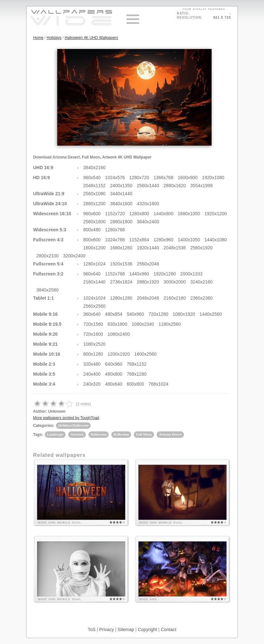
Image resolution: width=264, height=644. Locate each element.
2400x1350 (121, 186)
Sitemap (126, 630)
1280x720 (139, 178)
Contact (168, 630)
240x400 (92, 374)
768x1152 (137, 364)
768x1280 (137, 374)
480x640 (114, 384)
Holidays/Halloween (73, 425)
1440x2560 (210, 314)
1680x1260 (121, 248)
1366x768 (163, 178)
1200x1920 (118, 354)
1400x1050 (189, 240)
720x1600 (93, 334)
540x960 (135, 314)
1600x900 (188, 178)
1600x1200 (94, 248)
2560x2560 (94, 306)
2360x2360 (201, 298)
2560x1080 (94, 194)
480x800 (114, 374)
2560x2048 (148, 264)
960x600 (92, 214)
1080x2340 (143, 324)
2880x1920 (148, 282)
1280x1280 (121, 298)
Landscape (55, 434)
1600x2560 (146, 354)
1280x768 (115, 230)
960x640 (92, 274)
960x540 (92, 178)
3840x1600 (121, 204)
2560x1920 (201, 248)
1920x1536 (121, 264)
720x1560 (93, 324)
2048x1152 (94, 186)
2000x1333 (191, 274)
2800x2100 (47, 256)
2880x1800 (121, 222)
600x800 (135, 384)
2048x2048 (148, 298)
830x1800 (117, 324)
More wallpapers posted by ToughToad (66, 418)
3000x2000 (175, 282)
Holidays (54, 38)
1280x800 (139, 214)
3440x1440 (121, 194)
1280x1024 (94, 264)
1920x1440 (148, 248)
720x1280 (159, 314)
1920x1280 (164, 274)
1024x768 (115, 240)
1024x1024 (94, 298)
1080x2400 (118, 334)
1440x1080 (216, 240)
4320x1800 (148, 204)
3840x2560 (47, 290)
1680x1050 (189, 214)
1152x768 (115, 274)
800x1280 (93, 354)
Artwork (77, 434)
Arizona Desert (170, 434)
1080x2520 (94, 344)
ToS (92, 630)
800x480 (92, 230)
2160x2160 (175, 298)
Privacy (106, 630)
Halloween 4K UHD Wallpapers (91, 38)
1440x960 (139, 274)
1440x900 (163, 214)
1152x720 (115, 214)
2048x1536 (175, 248)
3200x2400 (74, 256)
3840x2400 (148, 222)
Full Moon (144, 434)
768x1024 (159, 384)
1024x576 (115, 178)
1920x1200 (216, 214)
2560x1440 (148, 186)
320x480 (92, 364)
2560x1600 (94, 222)
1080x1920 (184, 314)
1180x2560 (170, 324)
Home (38, 38)
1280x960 (163, 240)
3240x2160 (201, 282)
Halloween (99, 434)
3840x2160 (94, 168)
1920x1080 (213, 178)
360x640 (92, 314)
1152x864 (139, 240)
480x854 (114, 314)
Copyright (148, 630)
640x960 (114, 364)
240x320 (92, 384)
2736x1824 (121, 282)
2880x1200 (94, 204)
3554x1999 (201, 186)
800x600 (92, 240)
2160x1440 (94, 282)
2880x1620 (175, 186)
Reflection (121, 434)
